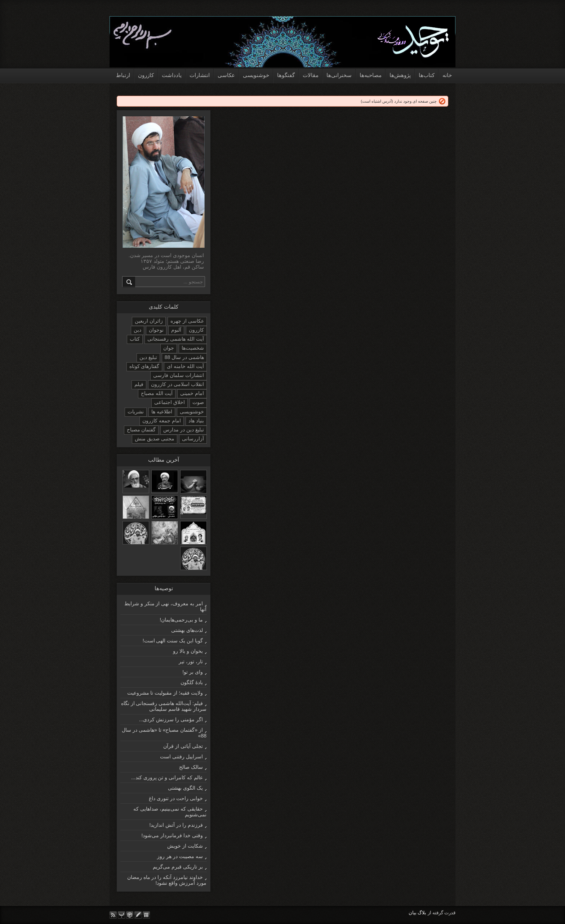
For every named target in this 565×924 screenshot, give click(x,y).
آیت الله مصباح (157, 393)
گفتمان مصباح (141, 430)
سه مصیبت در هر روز (180, 856)
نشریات (136, 412)
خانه (447, 75)
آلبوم (176, 330)
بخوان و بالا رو (188, 651)
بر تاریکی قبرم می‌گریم (178, 867)
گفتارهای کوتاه (144, 366)
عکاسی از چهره (187, 321)
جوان (169, 348)
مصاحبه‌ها (371, 75)
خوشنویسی (256, 75)
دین (137, 330)
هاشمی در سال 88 (184, 357)
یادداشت (172, 75)
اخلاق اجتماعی (170, 402)
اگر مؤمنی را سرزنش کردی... (171, 719)
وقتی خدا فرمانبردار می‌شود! (172, 835)
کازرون (146, 75)
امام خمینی (192, 393)
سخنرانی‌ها (339, 75)
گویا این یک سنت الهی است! (173, 641)
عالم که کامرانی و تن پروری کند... (167, 777)
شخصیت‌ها (193, 348)
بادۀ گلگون (192, 682)
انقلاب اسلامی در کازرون (177, 384)
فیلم (139, 384)
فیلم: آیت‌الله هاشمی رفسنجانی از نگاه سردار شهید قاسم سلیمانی (164, 706)
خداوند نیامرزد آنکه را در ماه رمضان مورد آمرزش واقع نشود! (167, 880)
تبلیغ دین (148, 357)
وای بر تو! (193, 672)
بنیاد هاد (196, 421)
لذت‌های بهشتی (187, 630)
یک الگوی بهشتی (185, 788)
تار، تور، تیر (191, 661)
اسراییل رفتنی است (181, 757)
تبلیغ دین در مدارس (184, 430)
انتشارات (200, 75)
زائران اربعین (149, 321)
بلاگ (422, 913)
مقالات (311, 75)
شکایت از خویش (185, 846)
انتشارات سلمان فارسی (179, 375)
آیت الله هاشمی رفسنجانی (176, 339)
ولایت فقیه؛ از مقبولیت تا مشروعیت (165, 693)
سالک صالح (191, 767)
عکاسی (226, 75)
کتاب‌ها (427, 75)
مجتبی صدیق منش (155, 439)
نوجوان (156, 330)
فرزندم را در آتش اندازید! (176, 825)
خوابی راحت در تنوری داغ (176, 798)
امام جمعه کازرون (162, 421)
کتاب (135, 339)
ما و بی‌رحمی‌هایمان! (181, 620)
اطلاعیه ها (162, 412)
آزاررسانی (193, 439)
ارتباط (123, 75)
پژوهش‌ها (400, 75)
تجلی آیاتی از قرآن (183, 746)
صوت (198, 402)
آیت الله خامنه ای (185, 366)
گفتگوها (286, 75)
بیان (413, 913)
